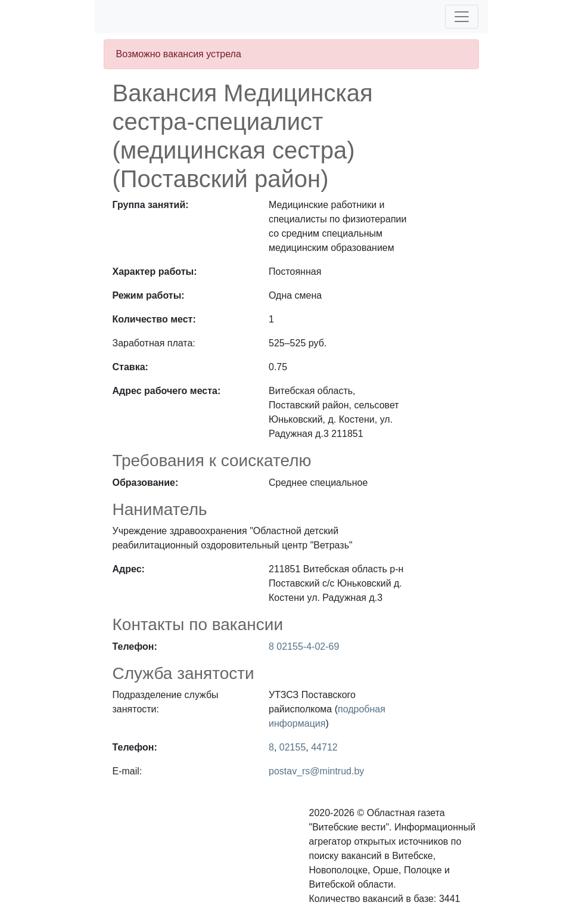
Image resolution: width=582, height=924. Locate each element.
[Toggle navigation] (462, 17)
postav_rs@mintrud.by (316, 771)
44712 (324, 747)
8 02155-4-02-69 (304, 647)
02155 (293, 747)
